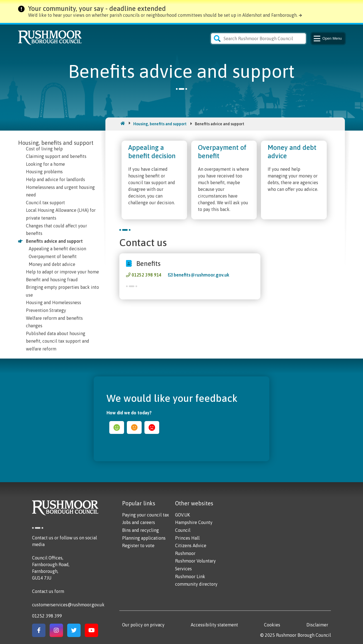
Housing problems (44, 172)
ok (134, 427)
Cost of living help (44, 149)
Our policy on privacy (143, 625)
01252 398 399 (47, 616)
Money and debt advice (52, 264)
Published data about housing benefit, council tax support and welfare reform (58, 341)
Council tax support (45, 203)
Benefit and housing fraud (52, 280)
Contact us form (48, 591)
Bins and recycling (141, 530)
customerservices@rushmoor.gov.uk (68, 605)
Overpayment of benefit (53, 256)
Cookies (272, 625)
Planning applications (144, 538)
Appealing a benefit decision (57, 249)
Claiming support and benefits (56, 156)
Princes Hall (187, 538)
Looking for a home (45, 164)
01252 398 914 (147, 275)
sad (152, 427)
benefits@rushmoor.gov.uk (201, 275)
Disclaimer (317, 625)
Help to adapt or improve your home (62, 272)
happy (117, 427)
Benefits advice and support (54, 241)
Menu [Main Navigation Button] (327, 39)
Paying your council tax (146, 515)
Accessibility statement (214, 625)
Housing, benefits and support (160, 124)
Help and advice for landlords (55, 179)
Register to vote (138, 546)
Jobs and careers (139, 522)
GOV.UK (182, 515)
